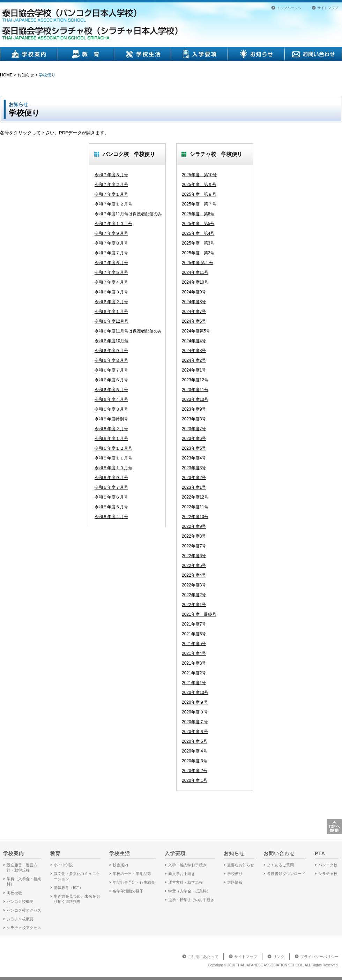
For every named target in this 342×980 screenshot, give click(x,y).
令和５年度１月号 (111, 439)
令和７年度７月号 (111, 253)
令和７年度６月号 (111, 263)
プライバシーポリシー (319, 957)
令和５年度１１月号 (113, 458)
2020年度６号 (195, 732)
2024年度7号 (194, 312)
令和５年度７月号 (111, 487)
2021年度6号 (194, 634)
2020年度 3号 (195, 761)
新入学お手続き (182, 874)
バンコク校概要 (20, 902)
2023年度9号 (194, 409)
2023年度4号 (194, 458)
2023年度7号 (194, 429)
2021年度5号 (194, 644)
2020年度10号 (195, 693)
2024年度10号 (195, 282)
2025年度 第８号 (199, 194)
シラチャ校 (328, 874)
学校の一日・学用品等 (132, 874)
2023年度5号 (194, 448)
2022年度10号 (195, 517)
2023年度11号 (195, 390)
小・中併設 (63, 865)
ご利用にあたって (203, 957)
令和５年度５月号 (111, 507)
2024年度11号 (195, 272)
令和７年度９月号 (111, 233)
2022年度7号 (194, 546)
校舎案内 (120, 865)
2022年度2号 (194, 595)
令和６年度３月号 (111, 292)
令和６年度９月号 (111, 351)
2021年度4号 (194, 653)
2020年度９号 (195, 702)
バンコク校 (328, 865)
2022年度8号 (194, 536)
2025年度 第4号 (198, 233)
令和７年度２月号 (111, 185)
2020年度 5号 (195, 741)
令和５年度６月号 (111, 497)
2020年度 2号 (195, 771)
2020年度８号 (195, 712)
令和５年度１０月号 (113, 468)
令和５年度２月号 (111, 429)
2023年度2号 (194, 478)
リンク (279, 957)
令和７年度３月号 (111, 175)
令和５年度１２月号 (113, 448)
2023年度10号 (195, 399)
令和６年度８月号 (111, 360)
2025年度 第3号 (198, 243)
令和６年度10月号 (111, 341)
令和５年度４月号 (111, 517)
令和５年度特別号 (111, 419)
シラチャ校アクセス (24, 928)
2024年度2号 (194, 360)
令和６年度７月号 (111, 370)
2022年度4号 (194, 575)
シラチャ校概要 (20, 919)
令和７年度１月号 (111, 194)
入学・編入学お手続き (187, 865)
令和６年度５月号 (111, 390)
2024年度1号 (194, 370)
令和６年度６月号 (111, 380)
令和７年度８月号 (111, 243)
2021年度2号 (194, 673)
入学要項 (199, 54)
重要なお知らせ (241, 865)
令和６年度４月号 (111, 399)
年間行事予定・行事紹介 (134, 882)
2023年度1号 (194, 487)
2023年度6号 (194, 439)
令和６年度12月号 (111, 321)
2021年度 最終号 (199, 614)
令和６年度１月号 (111, 312)
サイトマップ (328, 8)
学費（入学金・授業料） (189, 891)
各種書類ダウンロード (286, 874)
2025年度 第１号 (198, 263)
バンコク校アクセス (24, 910)
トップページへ (289, 8)
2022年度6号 (194, 556)
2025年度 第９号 (199, 185)
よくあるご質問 (280, 865)
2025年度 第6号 (198, 214)
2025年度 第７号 (199, 204)
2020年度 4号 (195, 751)
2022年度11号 (195, 507)
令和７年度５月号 (111, 272)
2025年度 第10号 (199, 175)
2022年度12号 (195, 497)
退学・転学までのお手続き (191, 900)
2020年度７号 (195, 722)
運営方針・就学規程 (185, 882)
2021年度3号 (194, 663)
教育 (86, 54)
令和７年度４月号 (111, 282)
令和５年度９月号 (111, 478)
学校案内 (29, 54)
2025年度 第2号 (198, 253)
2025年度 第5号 (198, 224)
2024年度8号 (194, 302)
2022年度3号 (194, 585)
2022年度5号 (194, 566)
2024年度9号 (194, 292)
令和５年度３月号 (111, 409)
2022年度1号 (194, 605)
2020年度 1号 (195, 780)
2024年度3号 (194, 351)
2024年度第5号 (196, 331)
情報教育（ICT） (68, 888)
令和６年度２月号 (111, 302)
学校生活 (143, 54)
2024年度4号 (194, 341)
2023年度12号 (195, 380)
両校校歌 (14, 893)
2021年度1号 (194, 683)
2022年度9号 (194, 526)
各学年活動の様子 (128, 891)
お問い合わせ (313, 54)
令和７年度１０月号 (113, 224)
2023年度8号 (194, 419)
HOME (6, 75)
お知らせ (256, 54)
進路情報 (235, 882)
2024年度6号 (194, 321)
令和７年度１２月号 (113, 204)
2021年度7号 (194, 624)
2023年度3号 (194, 468)
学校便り (47, 75)
